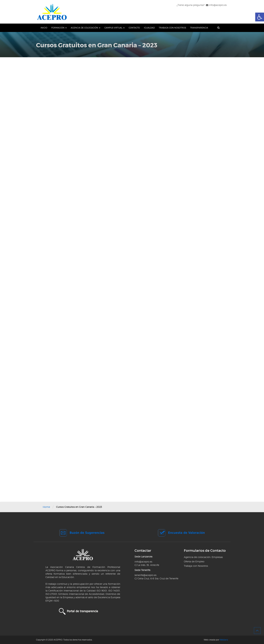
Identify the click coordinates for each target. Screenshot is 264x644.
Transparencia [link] (199, 28)
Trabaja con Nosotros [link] (172, 28)
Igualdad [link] (149, 28)
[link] (260, 17)
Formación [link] (59, 28)
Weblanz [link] (224, 640)
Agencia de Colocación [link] (86, 28)
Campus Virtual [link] (114, 28)
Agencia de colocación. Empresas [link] (203, 557)
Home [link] (46, 507)
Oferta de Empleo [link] (194, 561)
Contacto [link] (134, 28)
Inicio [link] (44, 28)
